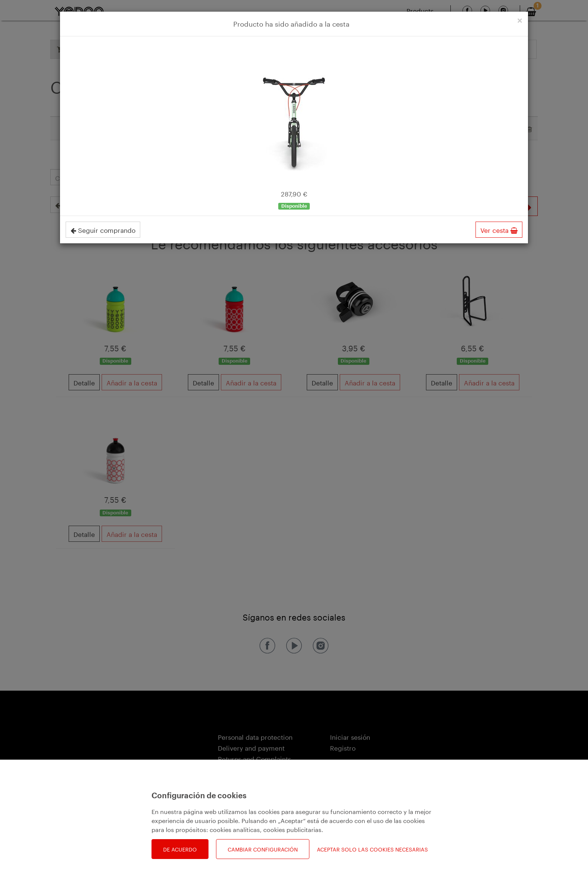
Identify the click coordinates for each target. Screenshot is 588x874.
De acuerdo (180, 849)
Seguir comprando (103, 229)
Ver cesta (499, 229)
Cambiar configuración (263, 849)
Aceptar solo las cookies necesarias (372, 849)
